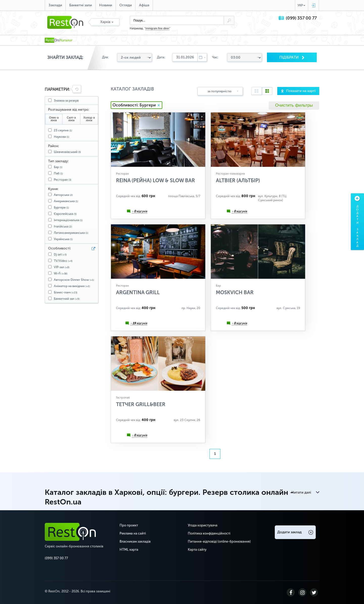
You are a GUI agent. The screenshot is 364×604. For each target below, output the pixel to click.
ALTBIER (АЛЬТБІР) (238, 180)
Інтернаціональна (68, 220)
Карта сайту (197, 550)
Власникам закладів (135, 541)
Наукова (62, 137)
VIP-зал (62, 267)
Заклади (55, 5)
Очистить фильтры (294, 105)
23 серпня (63, 130)
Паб (58, 173)
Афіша (144, 5)
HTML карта (129, 550)
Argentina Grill (138, 292)
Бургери (61, 207)
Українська (63, 239)
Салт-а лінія (71, 119)
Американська (66, 201)
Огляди (126, 5)
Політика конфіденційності (209, 533)
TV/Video (63, 261)
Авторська (63, 195)
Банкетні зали (81, 5)
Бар (58, 167)
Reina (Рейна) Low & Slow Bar (155, 180)
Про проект (129, 525)
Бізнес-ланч (66, 292)
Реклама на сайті (133, 533)
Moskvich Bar (235, 292)
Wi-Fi (61, 273)
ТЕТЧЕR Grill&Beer (141, 404)
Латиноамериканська (71, 233)
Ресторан (63, 180)
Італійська (63, 226)
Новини (106, 5)
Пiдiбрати (289, 57)
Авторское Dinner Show (74, 280)
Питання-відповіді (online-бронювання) (219, 541)
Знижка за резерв (66, 101)
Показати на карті (301, 91)
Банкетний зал (67, 299)
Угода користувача (203, 525)
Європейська (65, 214)
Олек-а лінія (54, 119)
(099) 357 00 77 (301, 18)
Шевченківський (67, 152)
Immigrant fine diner (157, 29)
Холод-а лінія (89, 119)
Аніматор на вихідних (72, 286)
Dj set (60, 254)
